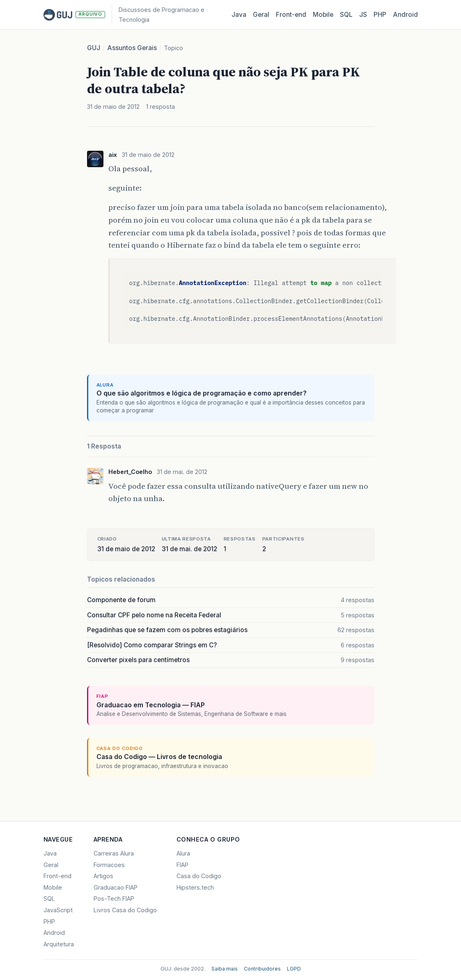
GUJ (94, 48)
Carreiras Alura (114, 853)
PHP (380, 15)
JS (363, 15)
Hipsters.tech (195, 887)
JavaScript (58, 910)
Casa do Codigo (199, 876)
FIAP (182, 865)
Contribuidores (262, 969)
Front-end (57, 876)
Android (405, 15)
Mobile (323, 15)
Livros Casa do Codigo (125, 910)
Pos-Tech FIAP (114, 898)
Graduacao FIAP (116, 887)
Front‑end (291, 15)
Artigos (103, 876)
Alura (183, 853)
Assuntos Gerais (132, 48)
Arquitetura (59, 944)
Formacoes (109, 865)
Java (239, 15)
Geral (261, 15)
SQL (346, 15)
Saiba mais (225, 969)
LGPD (294, 969)
